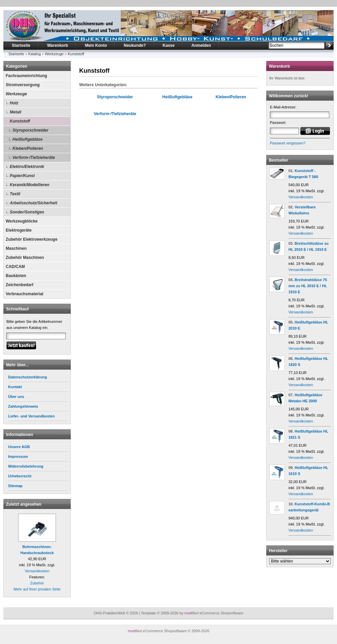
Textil (15, 194)
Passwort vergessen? (288, 143)
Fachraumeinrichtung (26, 76)
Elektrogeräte (19, 230)
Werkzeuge (54, 54)
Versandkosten (37, 571)
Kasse (169, 45)
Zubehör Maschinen (25, 258)
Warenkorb (58, 45)
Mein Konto (96, 45)
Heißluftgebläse (27, 139)
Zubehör (37, 583)
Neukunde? (135, 45)
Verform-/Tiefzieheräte (34, 158)
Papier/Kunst (22, 176)
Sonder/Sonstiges (27, 212)
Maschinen (16, 248)
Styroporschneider (30, 130)
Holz (14, 103)
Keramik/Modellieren (29, 185)
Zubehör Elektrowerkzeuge (32, 239)
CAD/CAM (15, 267)
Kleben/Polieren (28, 148)
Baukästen (16, 276)
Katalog (35, 54)
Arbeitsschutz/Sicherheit (34, 203)
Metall (16, 112)
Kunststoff (76, 54)
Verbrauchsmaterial (24, 294)
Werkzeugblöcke (22, 221)
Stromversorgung (23, 85)
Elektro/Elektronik (27, 167)
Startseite (21, 45)
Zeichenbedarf (20, 285)
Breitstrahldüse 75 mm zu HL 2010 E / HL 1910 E (308, 286)
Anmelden (201, 45)
